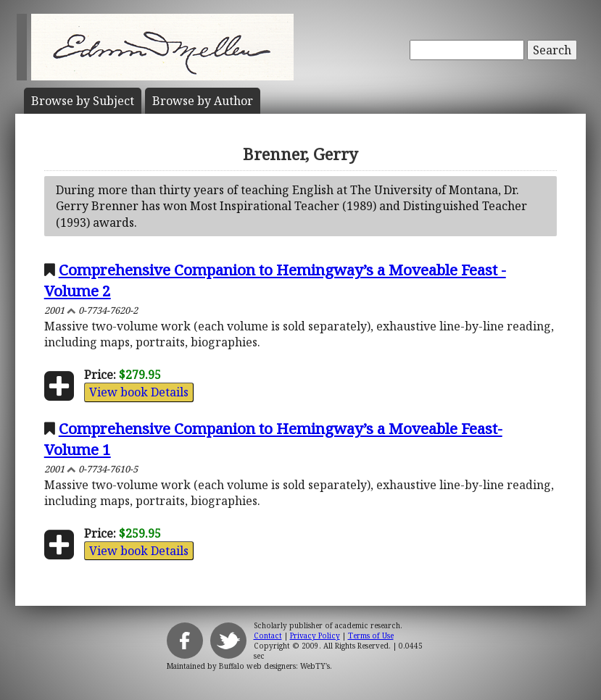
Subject (83, 101)
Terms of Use (371, 636)
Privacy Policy (315, 636)
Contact (268, 636)
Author (203, 101)
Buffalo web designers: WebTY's (274, 666)
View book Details (139, 392)
